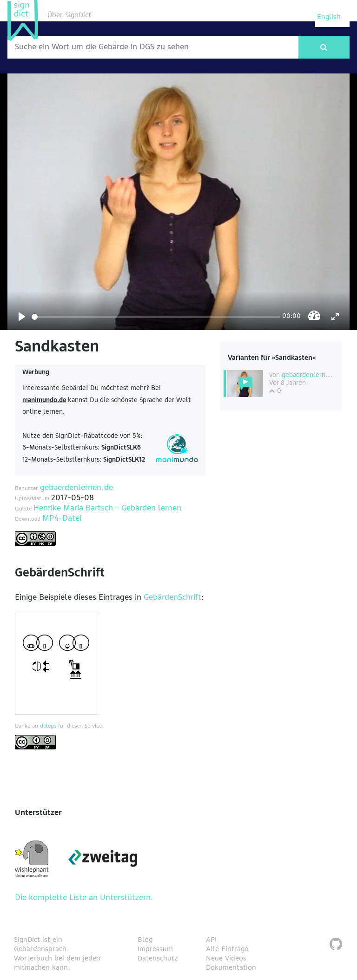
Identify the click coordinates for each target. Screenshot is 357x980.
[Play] (22, 317)
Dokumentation (231, 968)
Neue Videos (226, 959)
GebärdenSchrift (172, 598)
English (329, 17)
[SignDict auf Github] (336, 945)
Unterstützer (38, 813)
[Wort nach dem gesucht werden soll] (153, 47)
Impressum (155, 949)
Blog (145, 940)
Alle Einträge (227, 949)
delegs (48, 726)
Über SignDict (69, 15)
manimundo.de (44, 401)
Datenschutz (158, 959)
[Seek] (156, 317)
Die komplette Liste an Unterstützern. (84, 898)
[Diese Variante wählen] (245, 384)
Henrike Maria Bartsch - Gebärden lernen (107, 509)
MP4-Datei (62, 519)
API (211, 940)
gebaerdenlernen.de (76, 488)
